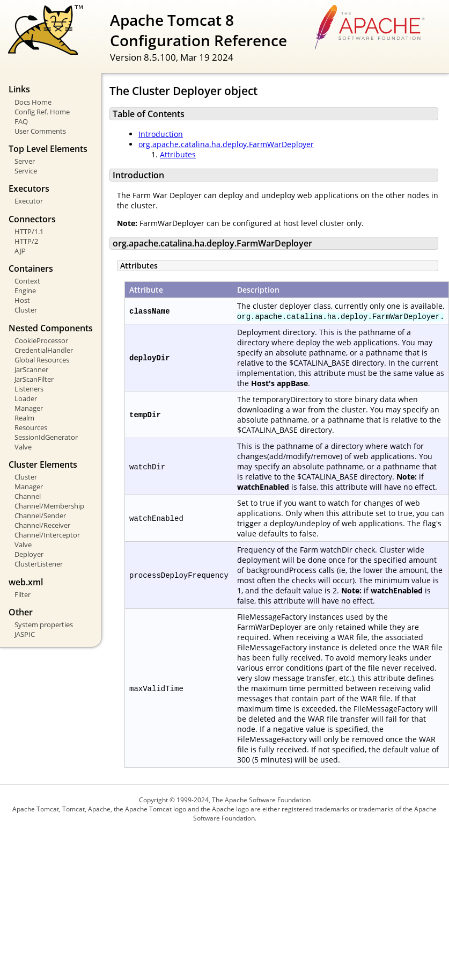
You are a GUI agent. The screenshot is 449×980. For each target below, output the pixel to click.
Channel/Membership (49, 506)
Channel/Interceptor (47, 535)
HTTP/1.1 (29, 231)
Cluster (26, 310)
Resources (31, 427)
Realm (24, 418)
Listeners (29, 389)
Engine (25, 291)
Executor (29, 201)
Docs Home (33, 102)
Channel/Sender (40, 516)
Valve (23, 447)
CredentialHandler (44, 350)
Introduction (161, 134)
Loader (26, 398)
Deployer (29, 554)
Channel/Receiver (42, 525)
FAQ (21, 121)
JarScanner (31, 369)
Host (22, 300)
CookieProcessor (41, 340)
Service (26, 171)
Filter (23, 594)
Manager (29, 408)
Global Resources (42, 360)
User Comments (40, 131)
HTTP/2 (26, 241)
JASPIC (25, 634)
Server (25, 161)
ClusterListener (39, 564)
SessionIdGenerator (46, 437)
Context (27, 281)
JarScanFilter (34, 379)
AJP (20, 251)
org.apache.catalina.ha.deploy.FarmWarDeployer (226, 144)
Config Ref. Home (42, 112)
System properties (44, 625)
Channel (28, 496)
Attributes (178, 154)
